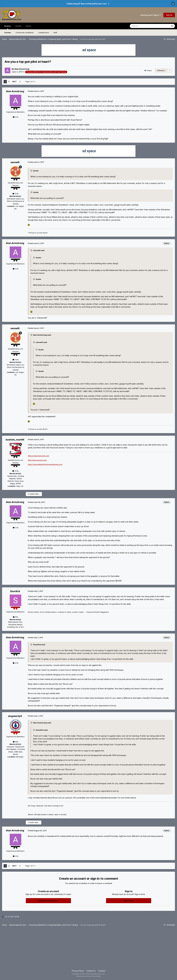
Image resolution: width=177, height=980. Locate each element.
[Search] (143, 26)
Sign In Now (129, 901)
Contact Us (91, 971)
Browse (8, 27)
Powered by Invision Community (88, 976)
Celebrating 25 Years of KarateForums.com (87, 4)
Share (148, 70)
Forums (8, 33)
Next (14, 82)
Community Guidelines (25, 33)
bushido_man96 (15, 440)
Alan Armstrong (22, 69)
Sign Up (169, 15)
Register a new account (48, 901)
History (29, 26)
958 (16, 742)
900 (16, 617)
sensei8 (15, 162)
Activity (18, 26)
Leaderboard (44, 33)
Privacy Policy (78, 971)
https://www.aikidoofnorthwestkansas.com (45, 464)
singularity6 (15, 716)
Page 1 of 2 (30, 82)
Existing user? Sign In (151, 15)
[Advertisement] (88, 949)
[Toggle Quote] (32, 171)
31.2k (15, 471)
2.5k (16, 117)
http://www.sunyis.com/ (37, 460)
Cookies (102, 971)
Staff (55, 33)
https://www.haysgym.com (39, 456)
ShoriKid (15, 591)
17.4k (15, 194)
